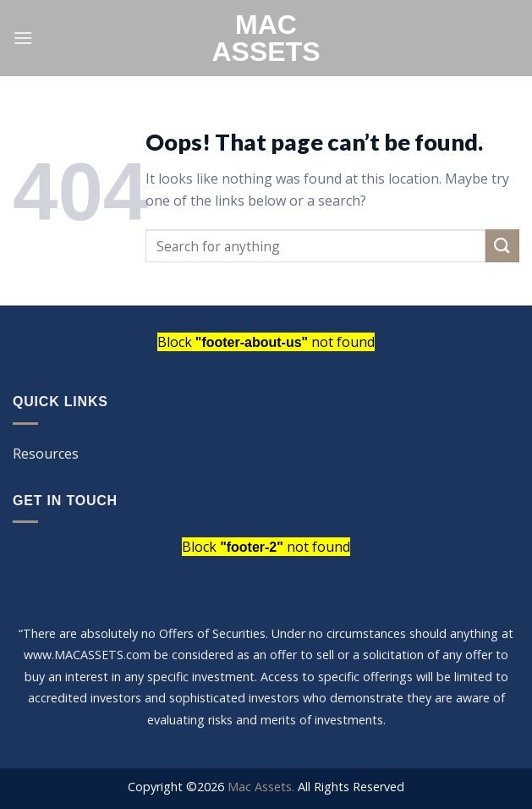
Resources (46, 454)
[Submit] (502, 246)
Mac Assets (266, 38)
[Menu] (23, 38)
